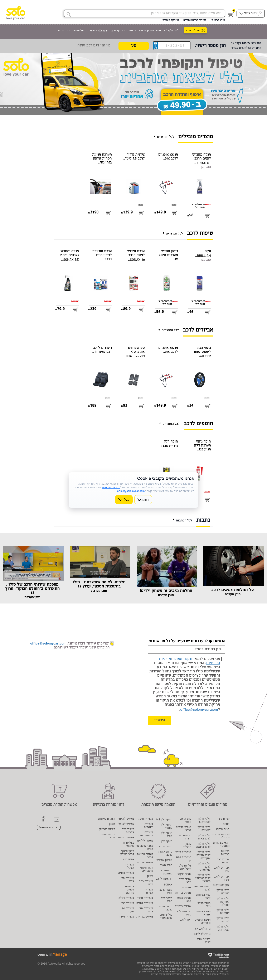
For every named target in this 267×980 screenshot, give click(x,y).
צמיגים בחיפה (126, 838)
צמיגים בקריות (145, 917)
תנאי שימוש (223, 830)
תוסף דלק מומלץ (167, 827)
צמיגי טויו (128, 860)
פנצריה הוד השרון (185, 837)
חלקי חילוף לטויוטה (223, 912)
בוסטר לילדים (145, 841)
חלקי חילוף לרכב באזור (204, 837)
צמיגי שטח (185, 888)
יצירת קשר (223, 819)
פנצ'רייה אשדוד (148, 891)
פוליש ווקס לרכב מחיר (166, 917)
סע (134, 46)
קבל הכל (124, 499)
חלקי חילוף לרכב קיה (147, 870)
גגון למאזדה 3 (221, 885)
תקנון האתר (183, 659)
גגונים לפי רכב (145, 863)
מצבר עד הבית (164, 847)
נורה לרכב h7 (203, 929)
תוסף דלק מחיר (167, 835)
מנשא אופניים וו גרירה (203, 922)
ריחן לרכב (186, 920)
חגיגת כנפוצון (107, 830)
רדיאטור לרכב (164, 879)
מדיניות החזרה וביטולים (221, 836)
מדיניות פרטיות (225, 853)
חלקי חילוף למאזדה (204, 829)
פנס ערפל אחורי (186, 821)
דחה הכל (143, 499)
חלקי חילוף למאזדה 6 (204, 821)
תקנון (112, 824)
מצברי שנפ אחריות (128, 831)
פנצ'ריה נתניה (126, 873)
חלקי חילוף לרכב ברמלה (203, 846)
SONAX (168, 885)
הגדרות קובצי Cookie (49, 828)
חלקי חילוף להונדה (223, 892)
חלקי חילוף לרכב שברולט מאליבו (203, 878)
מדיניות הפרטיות (111, 487)
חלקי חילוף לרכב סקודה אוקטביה (203, 856)
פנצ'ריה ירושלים (149, 826)
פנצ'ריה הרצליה (187, 846)
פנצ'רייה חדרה (145, 898)
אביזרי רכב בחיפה (223, 861)
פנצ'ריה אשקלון (130, 867)
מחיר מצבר (166, 866)
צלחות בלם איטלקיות (185, 868)
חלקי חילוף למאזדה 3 (223, 929)
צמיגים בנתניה (183, 907)
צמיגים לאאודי (126, 819)
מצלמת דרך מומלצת (166, 872)
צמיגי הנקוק (184, 874)
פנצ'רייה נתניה (145, 903)
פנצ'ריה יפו (128, 903)
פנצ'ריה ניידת (126, 917)
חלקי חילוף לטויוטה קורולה (223, 902)
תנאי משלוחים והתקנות (221, 845)
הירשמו (160, 720)
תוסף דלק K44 (164, 820)
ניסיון (150, 876)
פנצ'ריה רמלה (126, 898)
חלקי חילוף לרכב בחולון (127, 853)
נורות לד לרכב (202, 934)
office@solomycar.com (199, 710)
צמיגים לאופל (126, 824)
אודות (226, 824)
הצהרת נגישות (107, 819)
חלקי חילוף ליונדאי (223, 920)
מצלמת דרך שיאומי (127, 845)
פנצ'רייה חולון (183, 852)
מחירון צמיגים (164, 860)
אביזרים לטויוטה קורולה (129, 890)
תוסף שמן (167, 842)
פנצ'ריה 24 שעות (128, 910)
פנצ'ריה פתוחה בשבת (145, 834)
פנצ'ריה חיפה (145, 819)
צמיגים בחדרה (183, 893)
